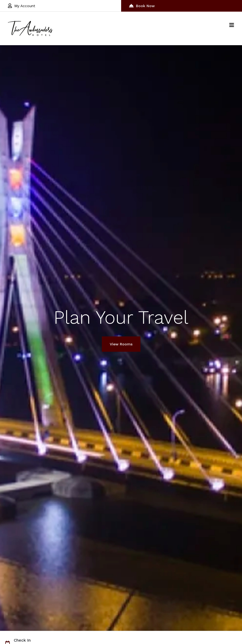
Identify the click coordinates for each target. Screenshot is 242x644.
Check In (22, 640)
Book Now (142, 6)
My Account (22, 6)
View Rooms (121, 344)
